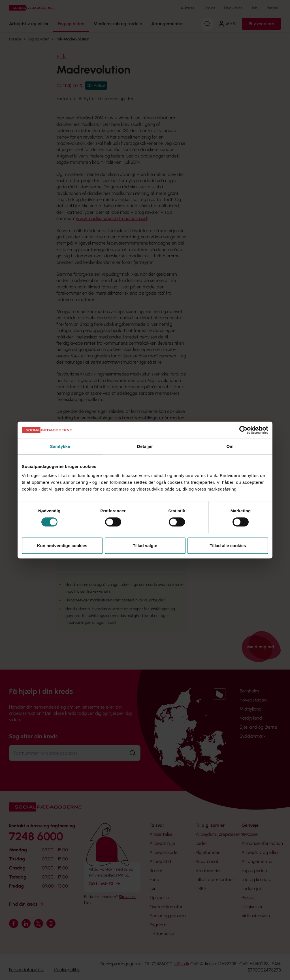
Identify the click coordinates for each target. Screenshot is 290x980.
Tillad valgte (145, 546)
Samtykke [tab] (60, 446)
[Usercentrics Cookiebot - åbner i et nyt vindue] (243, 430)
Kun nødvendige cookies (62, 546)
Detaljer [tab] (145, 446)
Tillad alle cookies (228, 546)
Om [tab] (230, 446)
